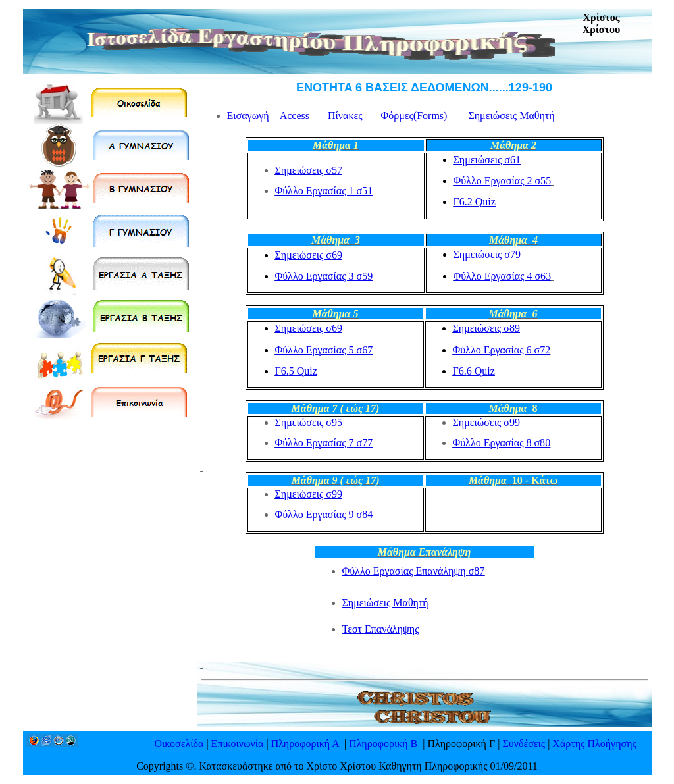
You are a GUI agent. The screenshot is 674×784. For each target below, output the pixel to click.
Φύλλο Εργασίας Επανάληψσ (414, 571)
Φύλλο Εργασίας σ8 (324, 514)
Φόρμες (416, 116)
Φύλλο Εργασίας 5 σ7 (324, 350)
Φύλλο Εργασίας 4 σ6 (503, 276)
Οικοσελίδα (179, 744)
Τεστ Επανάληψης (381, 629)
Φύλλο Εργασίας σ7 (502, 350)
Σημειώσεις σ (487, 160)
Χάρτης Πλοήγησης (594, 744)
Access (295, 116)
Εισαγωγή (248, 116)
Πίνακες (345, 116)
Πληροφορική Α (305, 744)
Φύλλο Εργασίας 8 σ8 (502, 443)
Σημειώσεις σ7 (309, 170)
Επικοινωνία (238, 744)
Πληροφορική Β (383, 744)
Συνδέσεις (524, 744)
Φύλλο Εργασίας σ (324, 443)
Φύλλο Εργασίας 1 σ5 (324, 191)
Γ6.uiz (296, 371)
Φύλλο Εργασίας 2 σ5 (503, 181)
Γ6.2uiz (475, 202)
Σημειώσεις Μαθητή (511, 116)
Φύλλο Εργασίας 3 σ (324, 276)
